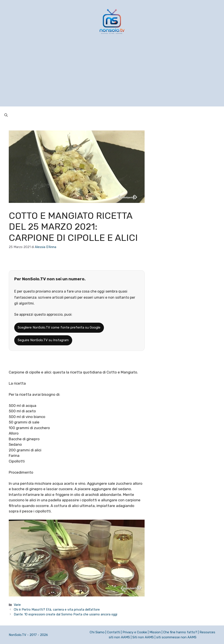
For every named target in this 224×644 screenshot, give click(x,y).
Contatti (114, 632)
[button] (6, 115)
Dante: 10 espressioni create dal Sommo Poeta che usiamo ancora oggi (66, 614)
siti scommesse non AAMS (176, 637)
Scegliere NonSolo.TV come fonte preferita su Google (59, 327)
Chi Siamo (97, 632)
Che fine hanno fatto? (180, 632)
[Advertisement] (112, 76)
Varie (17, 605)
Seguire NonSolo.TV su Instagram (43, 340)
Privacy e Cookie (135, 632)
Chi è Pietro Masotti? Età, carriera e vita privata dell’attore (57, 610)
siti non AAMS (119, 637)
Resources (207, 632)
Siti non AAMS (143, 637)
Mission (155, 632)
